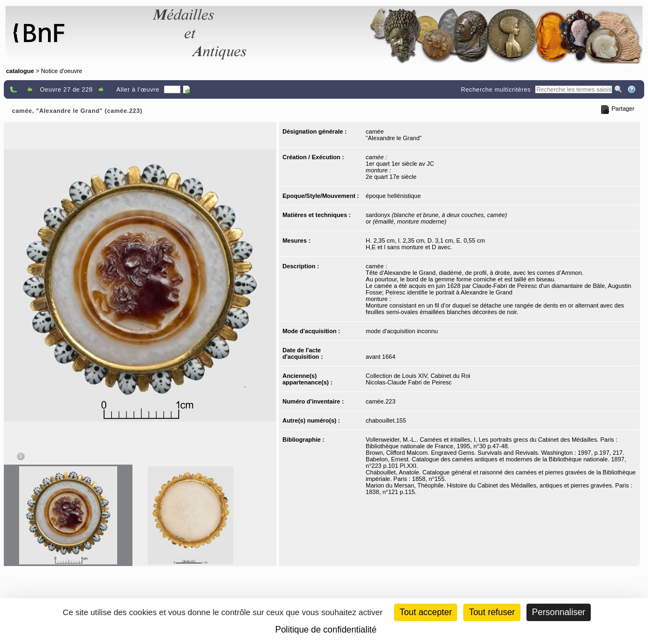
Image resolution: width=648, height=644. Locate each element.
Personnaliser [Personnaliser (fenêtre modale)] (559, 612)
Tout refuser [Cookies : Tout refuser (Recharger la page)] (492, 612)
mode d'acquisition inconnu (402, 331)
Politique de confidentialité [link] (326, 630)
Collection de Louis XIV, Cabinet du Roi (418, 376)
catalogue (20, 71)
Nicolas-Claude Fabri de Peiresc (409, 382)
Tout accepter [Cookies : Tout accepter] (426, 612)
